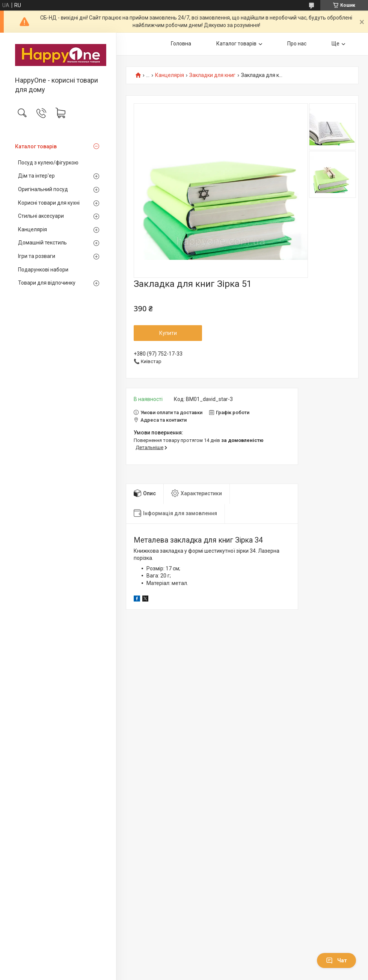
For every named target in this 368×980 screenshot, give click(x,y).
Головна (181, 44)
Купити (168, 333)
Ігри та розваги (37, 256)
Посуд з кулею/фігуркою (48, 163)
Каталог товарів (36, 146)
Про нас (297, 44)
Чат (336, 960)
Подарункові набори (43, 270)
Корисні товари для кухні (49, 203)
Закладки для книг (212, 75)
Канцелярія (32, 229)
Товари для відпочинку (47, 283)
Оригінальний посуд (43, 189)
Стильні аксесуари (41, 216)
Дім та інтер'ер (36, 176)
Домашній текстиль (42, 243)
